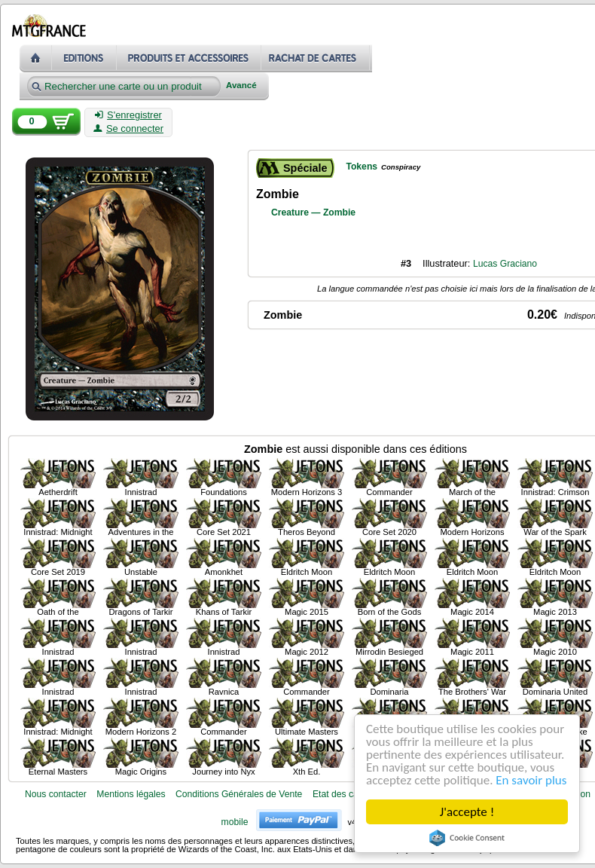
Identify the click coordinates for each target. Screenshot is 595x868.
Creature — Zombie (313, 212)
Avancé (241, 86)
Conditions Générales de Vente (239, 794)
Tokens (362, 167)
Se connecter (128, 129)
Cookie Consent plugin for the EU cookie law (467, 838)
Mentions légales (131, 794)
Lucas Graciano (505, 264)
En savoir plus (531, 780)
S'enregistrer (128, 115)
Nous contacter (56, 794)
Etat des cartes (343, 794)
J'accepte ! (467, 812)
